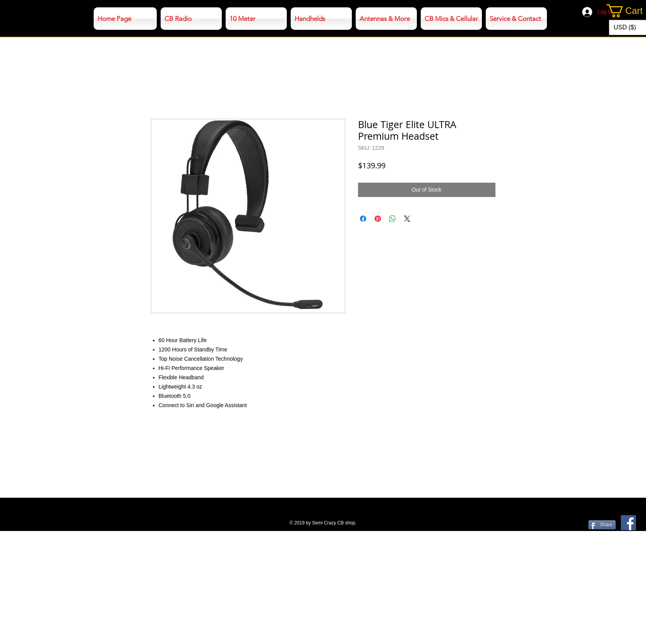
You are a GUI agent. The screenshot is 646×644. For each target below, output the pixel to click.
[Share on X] (407, 219)
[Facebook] (628, 523)
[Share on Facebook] (363, 219)
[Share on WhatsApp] (392, 219)
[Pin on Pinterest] (378, 219)
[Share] (602, 525)
